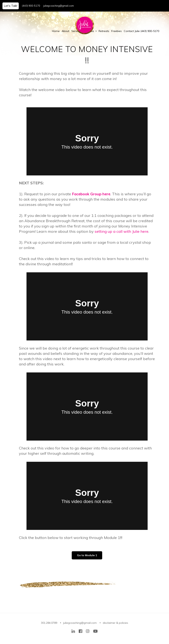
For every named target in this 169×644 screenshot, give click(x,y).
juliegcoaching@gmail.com (59, 6)
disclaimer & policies (115, 623)
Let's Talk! (11, 6)
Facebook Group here (91, 194)
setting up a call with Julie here (121, 231)
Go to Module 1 (87, 555)
